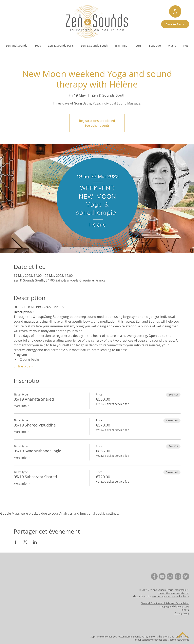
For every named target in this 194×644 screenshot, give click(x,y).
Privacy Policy (182, 613)
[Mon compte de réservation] (175, 11)
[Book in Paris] (175, 24)
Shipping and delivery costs (174, 606)
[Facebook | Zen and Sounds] (154, 576)
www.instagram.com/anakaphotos (170, 596)
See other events (97, 125)
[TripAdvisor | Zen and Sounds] (170, 576)
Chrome (185, 640)
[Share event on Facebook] (16, 542)
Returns (185, 610)
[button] (16, 46)
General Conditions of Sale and (158, 603)
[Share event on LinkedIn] (35, 542)
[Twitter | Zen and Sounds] (186, 576)
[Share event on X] (25, 542)
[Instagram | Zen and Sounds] (178, 576)
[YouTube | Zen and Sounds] (162, 576)
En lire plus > (23, 366)
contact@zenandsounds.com (173, 593)
